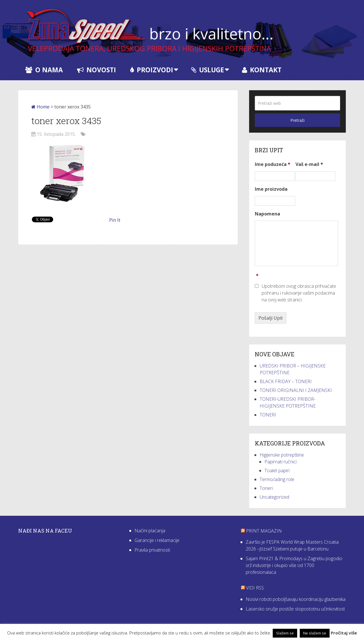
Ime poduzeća (273, 164)
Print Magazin (264, 531)
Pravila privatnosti (152, 550)
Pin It (115, 220)
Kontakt (262, 70)
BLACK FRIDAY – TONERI (286, 381)
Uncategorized (274, 497)
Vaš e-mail (309, 164)
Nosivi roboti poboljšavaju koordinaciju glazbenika (296, 599)
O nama (44, 70)
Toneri (266, 488)
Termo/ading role (277, 479)
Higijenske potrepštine (282, 455)
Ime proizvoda (271, 189)
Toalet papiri (277, 471)
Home (40, 107)
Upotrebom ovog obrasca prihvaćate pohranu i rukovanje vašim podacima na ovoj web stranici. (299, 293)
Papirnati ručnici (281, 462)
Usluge (208, 70)
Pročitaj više (344, 633)
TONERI (268, 415)
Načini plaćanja (150, 531)
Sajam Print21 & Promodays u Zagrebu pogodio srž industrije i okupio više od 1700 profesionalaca (294, 565)
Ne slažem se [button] (315, 633)
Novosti (97, 70)
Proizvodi (152, 70)
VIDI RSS (255, 588)
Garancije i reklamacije (157, 540)
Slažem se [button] (285, 633)
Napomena (267, 214)
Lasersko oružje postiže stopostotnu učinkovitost (295, 609)
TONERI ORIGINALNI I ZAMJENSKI (296, 390)
